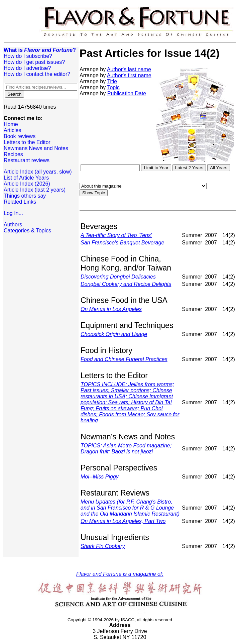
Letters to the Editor (27, 142)
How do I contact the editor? (37, 74)
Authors (13, 225)
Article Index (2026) (27, 184)
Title (112, 81)
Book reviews (20, 136)
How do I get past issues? (34, 62)
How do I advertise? (27, 68)
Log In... (13, 213)
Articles (12, 130)
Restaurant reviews (27, 160)
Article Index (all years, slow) (38, 172)
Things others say (25, 196)
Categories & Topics (27, 231)
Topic (113, 87)
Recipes (13, 154)
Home (11, 124)
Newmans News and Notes (36, 148)
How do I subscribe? (28, 56)
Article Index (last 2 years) (35, 190)
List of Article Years (26, 178)
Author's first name (129, 75)
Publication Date (127, 93)
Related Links (20, 202)
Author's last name (129, 69)
